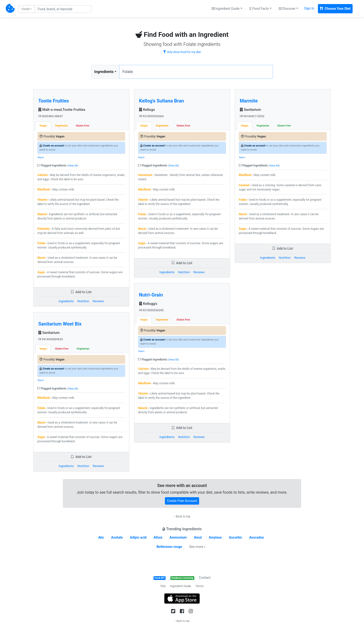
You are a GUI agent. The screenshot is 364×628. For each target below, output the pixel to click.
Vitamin (42, 200)
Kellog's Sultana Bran (161, 101)
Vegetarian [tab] (61, 126)
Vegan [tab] (43, 126)
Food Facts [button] (259, 9)
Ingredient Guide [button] (226, 9)
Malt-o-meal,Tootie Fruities (62, 110)
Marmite (249, 101)
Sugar (41, 272)
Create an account (53, 146)
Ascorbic (235, 537)
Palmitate (43, 229)
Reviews (98, 301)
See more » (197, 547)
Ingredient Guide (180, 586)
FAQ (163, 586)
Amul (198, 537)
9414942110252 (252, 116)
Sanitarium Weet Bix (60, 324)
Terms (200, 586)
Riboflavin (44, 190)
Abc (101, 537)
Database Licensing (182, 578)
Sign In (309, 8)
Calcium (43, 175)
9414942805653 (51, 339)
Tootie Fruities (54, 101)
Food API (160, 578)
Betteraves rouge (169, 547)
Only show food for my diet (182, 52)
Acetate (117, 537)
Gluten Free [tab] (83, 126)
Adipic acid (138, 537)
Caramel (244, 185)
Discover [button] (287, 9)
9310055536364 (151, 116)
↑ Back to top (182, 516)
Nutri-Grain (151, 295)
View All (73, 166)
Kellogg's (148, 304)
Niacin (41, 258)
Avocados (257, 537)
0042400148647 (51, 116)
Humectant (145, 175)
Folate (41, 243)
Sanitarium (49, 333)
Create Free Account (182, 501)
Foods (26, 9)
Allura (158, 537)
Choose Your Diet (335, 9)
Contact (205, 578)
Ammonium (178, 537)
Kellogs (147, 110)
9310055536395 (151, 310)
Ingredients (104, 72)
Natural (42, 214)
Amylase (215, 537)
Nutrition (83, 301)
